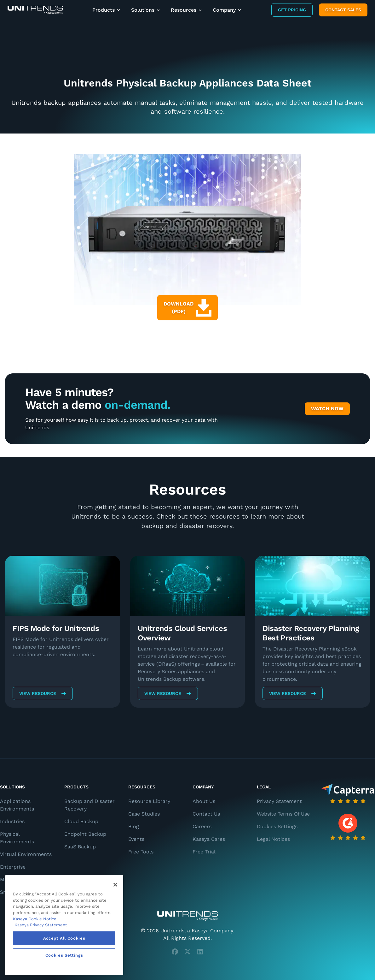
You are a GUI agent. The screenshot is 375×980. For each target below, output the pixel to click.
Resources (187, 10)
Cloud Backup (81, 821)
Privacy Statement (279, 801)
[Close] (115, 885)
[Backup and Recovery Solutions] (35, 10)
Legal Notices (273, 839)
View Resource (43, 693)
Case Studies (144, 814)
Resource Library (149, 801)
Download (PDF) (187, 308)
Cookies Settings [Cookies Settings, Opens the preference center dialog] (64, 955)
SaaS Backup (80, 847)
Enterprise (13, 867)
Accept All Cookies (64, 938)
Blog (134, 826)
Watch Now (327, 409)
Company (227, 10)
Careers (202, 826)
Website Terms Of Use (283, 814)
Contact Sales (343, 10)
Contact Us (206, 814)
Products (107, 10)
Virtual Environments (26, 854)
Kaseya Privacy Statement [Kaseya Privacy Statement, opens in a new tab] (41, 925)
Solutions (146, 10)
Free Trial (204, 852)
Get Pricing (292, 10)
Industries (12, 821)
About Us (204, 801)
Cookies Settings (277, 826)
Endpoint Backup (85, 834)
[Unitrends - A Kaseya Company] (187, 916)
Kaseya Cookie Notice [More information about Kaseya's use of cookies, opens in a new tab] (35, 919)
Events (136, 839)
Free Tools (141, 852)
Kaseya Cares (209, 839)
